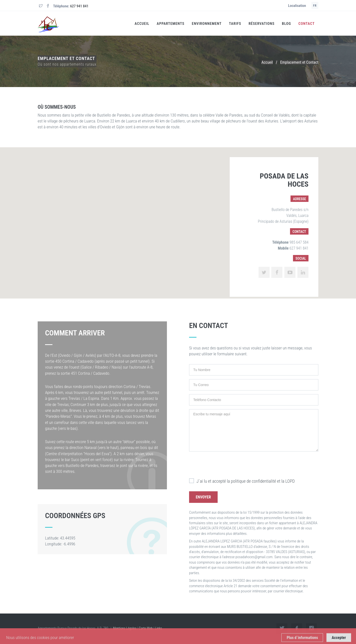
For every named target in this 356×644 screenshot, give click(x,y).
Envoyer (203, 497)
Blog (286, 24)
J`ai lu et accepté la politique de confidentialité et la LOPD (242, 481)
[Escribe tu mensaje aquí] (254, 430)
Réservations (262, 24)
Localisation (297, 6)
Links (159, 628)
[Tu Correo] (254, 385)
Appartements (171, 24)
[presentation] (227, 465)
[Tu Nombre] (254, 370)
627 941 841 (79, 6)
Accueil (142, 24)
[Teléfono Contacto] (254, 400)
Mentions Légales (125, 628)
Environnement (207, 24)
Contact (307, 24)
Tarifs (235, 24)
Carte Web (146, 628)
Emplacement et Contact (299, 62)
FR (315, 6)
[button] (178, 218)
